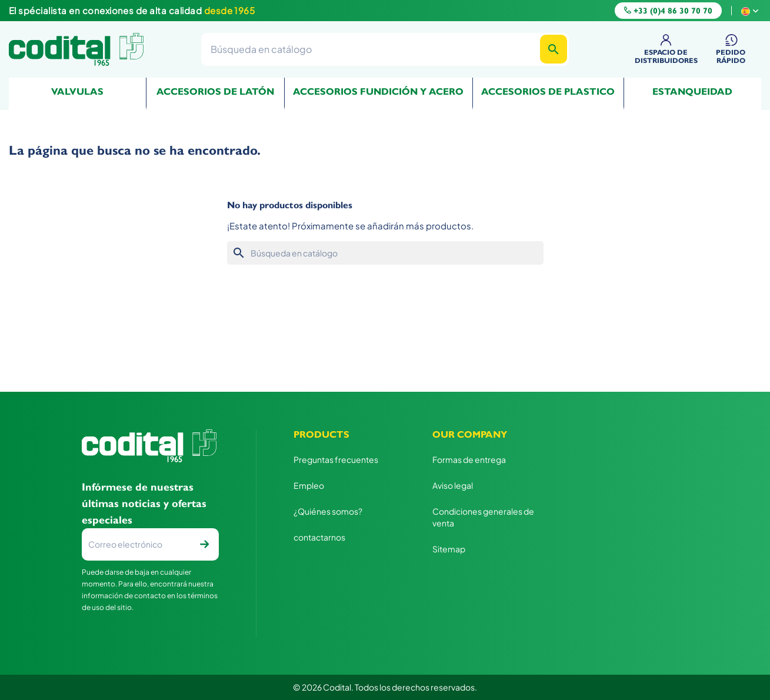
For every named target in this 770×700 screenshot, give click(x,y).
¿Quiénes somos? (328, 511)
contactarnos (319, 537)
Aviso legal (453, 485)
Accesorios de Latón (215, 91)
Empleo (309, 485)
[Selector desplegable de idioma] (751, 10)
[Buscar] (385, 49)
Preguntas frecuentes (336, 459)
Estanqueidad (692, 91)
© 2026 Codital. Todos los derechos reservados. (385, 687)
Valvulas (77, 91)
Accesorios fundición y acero (378, 91)
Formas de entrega (469, 459)
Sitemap (449, 549)
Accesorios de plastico (548, 91)
